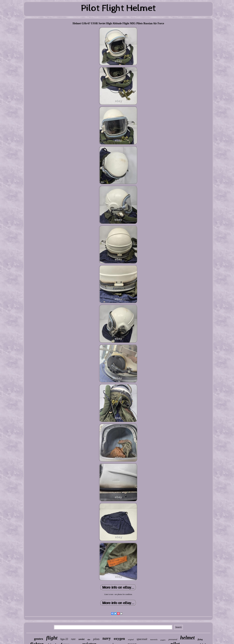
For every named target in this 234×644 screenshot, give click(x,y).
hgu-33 (64, 639)
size (89, 640)
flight (52, 638)
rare (73, 639)
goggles (163, 640)
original (131, 640)
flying (200, 639)
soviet (81, 639)
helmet (187, 638)
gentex (39, 639)
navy (107, 638)
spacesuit (142, 639)
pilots (96, 639)
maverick (154, 639)
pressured (173, 639)
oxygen (119, 639)
